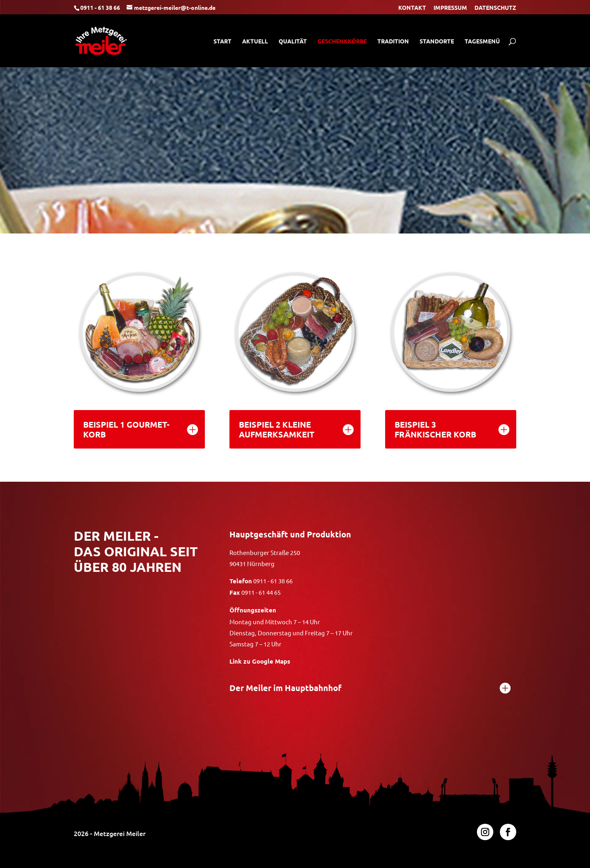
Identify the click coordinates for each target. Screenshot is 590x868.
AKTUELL (255, 41)
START (222, 41)
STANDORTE (437, 41)
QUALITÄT (293, 41)
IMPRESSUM (450, 8)
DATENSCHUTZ (495, 8)
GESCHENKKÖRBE (342, 41)
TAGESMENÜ (482, 41)
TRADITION (393, 41)
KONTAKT (412, 8)
